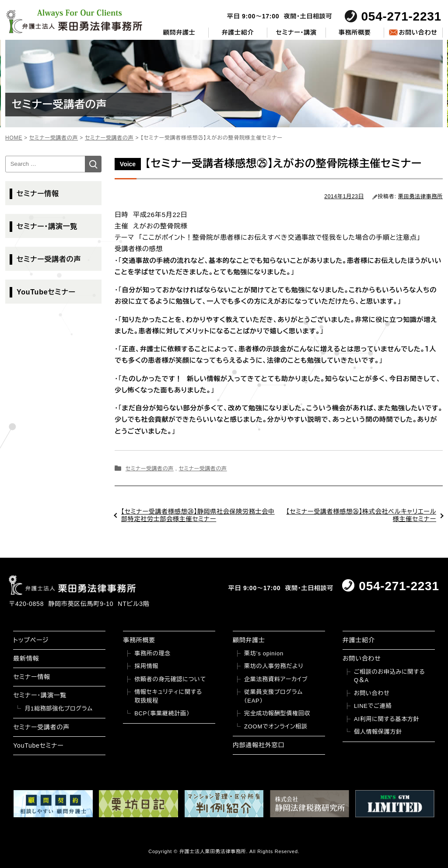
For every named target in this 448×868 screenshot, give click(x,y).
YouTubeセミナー (46, 292)
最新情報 (26, 658)
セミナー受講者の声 (150, 469)
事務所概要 (355, 32)
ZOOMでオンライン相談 (276, 726)
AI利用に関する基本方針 (387, 719)
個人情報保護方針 (378, 732)
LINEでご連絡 (373, 706)
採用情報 (146, 666)
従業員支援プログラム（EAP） (273, 696)
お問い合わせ (418, 32)
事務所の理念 (152, 653)
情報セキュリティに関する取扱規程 (168, 696)
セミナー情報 (38, 194)
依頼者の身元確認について (170, 679)
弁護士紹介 (238, 32)
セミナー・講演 (296, 32)
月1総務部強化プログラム (59, 709)
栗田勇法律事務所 (420, 196)
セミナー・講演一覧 (47, 226)
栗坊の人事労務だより (274, 666)
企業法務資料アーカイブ (276, 679)
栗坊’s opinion (264, 653)
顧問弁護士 (179, 32)
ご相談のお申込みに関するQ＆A (390, 676)
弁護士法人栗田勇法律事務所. (214, 851)
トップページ (31, 640)
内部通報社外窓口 (259, 745)
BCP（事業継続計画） (162, 713)
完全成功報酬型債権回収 (277, 713)
